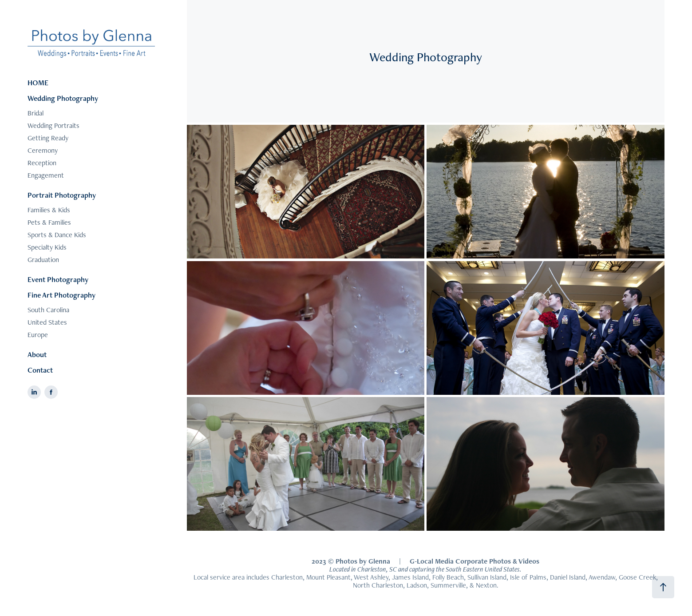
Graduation (43, 260)
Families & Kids (49, 210)
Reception (42, 163)
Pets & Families (49, 222)
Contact (40, 370)
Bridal (36, 113)
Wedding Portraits (53, 125)
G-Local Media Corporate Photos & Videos (475, 561)
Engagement (46, 175)
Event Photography (58, 279)
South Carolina (48, 310)
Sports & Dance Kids (57, 235)
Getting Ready (48, 138)
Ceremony (43, 150)
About (37, 354)
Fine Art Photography (61, 295)
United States (47, 322)
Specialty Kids (47, 247)
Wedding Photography (63, 98)
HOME (38, 83)
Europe (38, 335)
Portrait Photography (62, 195)
